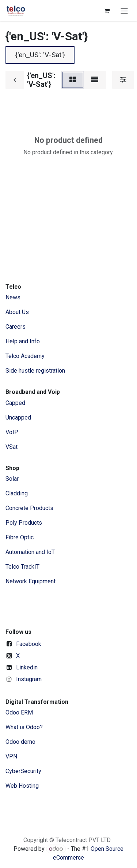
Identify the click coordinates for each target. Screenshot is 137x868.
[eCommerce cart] (107, 11)
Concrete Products (29, 508)
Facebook (29, 644)
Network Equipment (31, 581)
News (13, 297)
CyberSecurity (23, 771)
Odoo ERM (20, 712)
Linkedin (27, 667)
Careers (16, 327)
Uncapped (19, 418)
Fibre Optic (20, 537)
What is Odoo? (24, 727)
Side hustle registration (35, 371)
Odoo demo (20, 742)
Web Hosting (22, 786)
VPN (11, 756)
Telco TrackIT (22, 567)
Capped (16, 403)
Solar (12, 479)
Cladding (17, 493)
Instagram (29, 679)
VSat (12, 447)
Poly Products (24, 523)
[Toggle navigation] (124, 11)
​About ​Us (17, 312)
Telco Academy (25, 356)
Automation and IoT (30, 552)
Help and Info (23, 341)
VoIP (12, 432)
